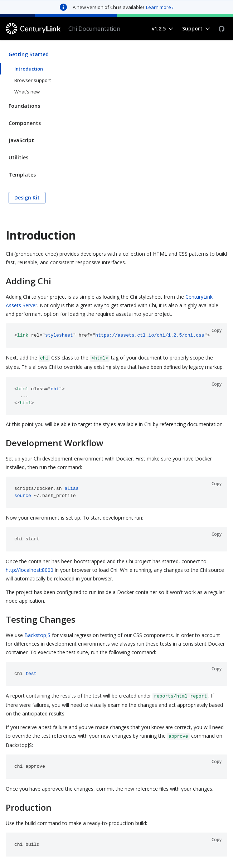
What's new (27, 92)
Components (25, 123)
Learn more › (160, 7)
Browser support (33, 80)
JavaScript (21, 140)
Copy (217, 330)
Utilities (18, 157)
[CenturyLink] (34, 29)
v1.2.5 (159, 28)
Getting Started (29, 54)
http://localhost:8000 (30, 570)
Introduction (29, 69)
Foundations (24, 106)
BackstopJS (37, 635)
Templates (22, 175)
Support (192, 28)
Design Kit (27, 197)
